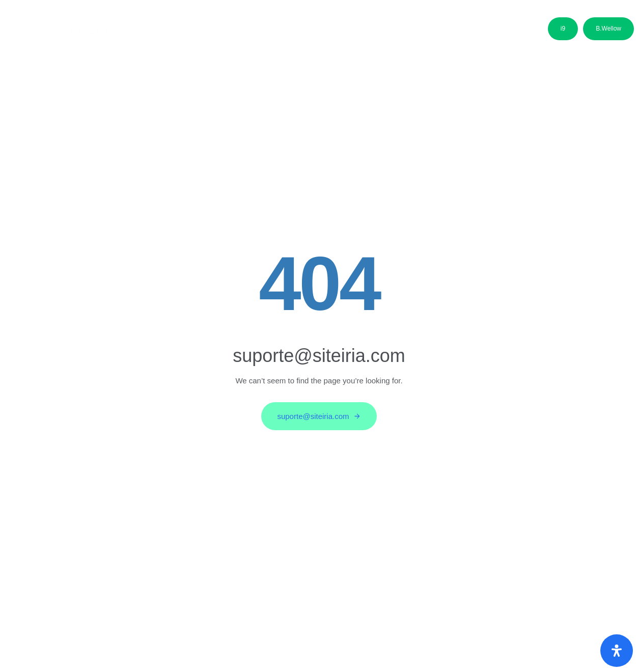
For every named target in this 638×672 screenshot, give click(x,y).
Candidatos (304, 31)
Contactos (462, 31)
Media (412, 31)
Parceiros (362, 31)
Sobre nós (160, 31)
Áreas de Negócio (231, 31)
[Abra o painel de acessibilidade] (617, 651)
